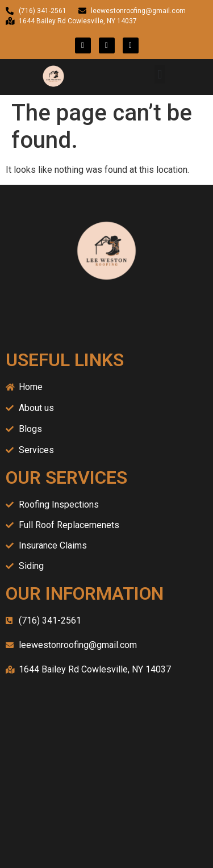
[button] (160, 74)
